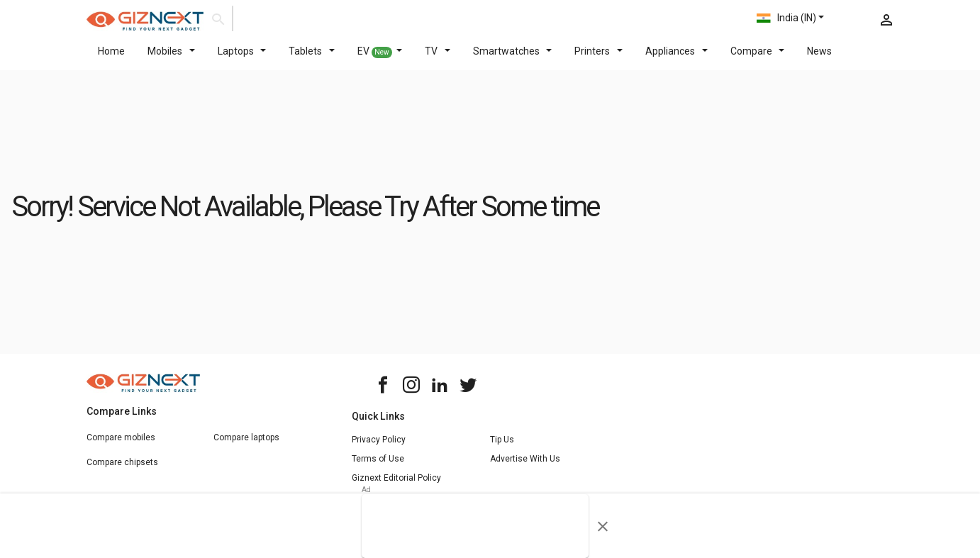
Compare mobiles (121, 446)
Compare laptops (246, 446)
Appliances (676, 60)
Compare (758, 60)
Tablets (312, 60)
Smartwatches (513, 60)
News (819, 60)
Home (111, 60)
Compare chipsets (122, 471)
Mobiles (171, 60)
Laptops (242, 60)
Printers (598, 60)
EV (380, 60)
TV (438, 60)
